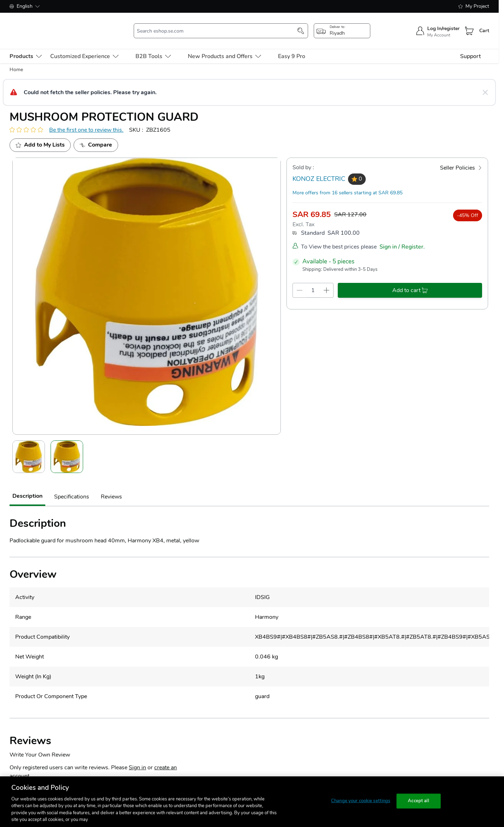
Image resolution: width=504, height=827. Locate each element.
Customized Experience (84, 46)
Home (16, 59)
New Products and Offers (224, 46)
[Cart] (469, 26)
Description (27, 486)
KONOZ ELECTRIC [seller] (319, 169)
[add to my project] (40, 135)
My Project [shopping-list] (474, 6)
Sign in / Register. (402, 237)
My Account (439, 30)
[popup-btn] (342, 26)
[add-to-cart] (410, 280)
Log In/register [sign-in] (443, 24)
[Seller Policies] (461, 158)
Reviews (111, 487)
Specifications (72, 487)
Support (470, 46)
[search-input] (217, 26)
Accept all (418, 801)
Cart (484, 26)
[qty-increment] (327, 280)
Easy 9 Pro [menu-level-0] (292, 46)
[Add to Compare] (96, 135)
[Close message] (485, 82)
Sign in (137, 757)
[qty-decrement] (299, 280)
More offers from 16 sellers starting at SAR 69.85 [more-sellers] (347, 182)
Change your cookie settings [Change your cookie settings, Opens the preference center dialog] (361, 801)
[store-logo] (49, 26)
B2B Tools (153, 46)
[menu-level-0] (26, 46)
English (25, 6)
